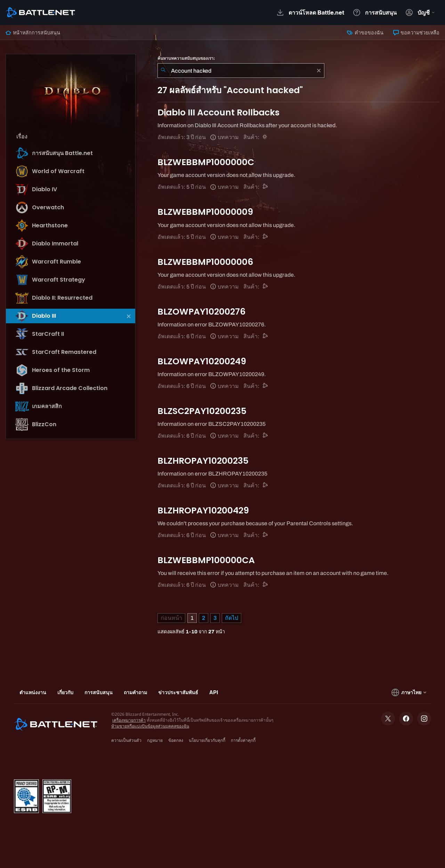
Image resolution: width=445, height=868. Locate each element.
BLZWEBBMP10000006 (205, 262)
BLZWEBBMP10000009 (205, 212)
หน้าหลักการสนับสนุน (33, 33)
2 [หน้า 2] (204, 618)
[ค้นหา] (163, 71)
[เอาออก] (319, 71)
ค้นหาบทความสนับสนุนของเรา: (186, 58)
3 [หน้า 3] (215, 618)
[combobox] (241, 71)
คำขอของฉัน (365, 33)
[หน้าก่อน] (171, 618)
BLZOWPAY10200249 (202, 361)
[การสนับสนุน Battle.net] (265, 187)
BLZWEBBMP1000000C (206, 162)
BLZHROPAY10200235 (203, 461)
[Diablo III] (265, 137)
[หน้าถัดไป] (232, 618)
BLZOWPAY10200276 (201, 312)
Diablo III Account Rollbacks (219, 112)
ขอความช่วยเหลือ (416, 33)
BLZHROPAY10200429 (203, 510)
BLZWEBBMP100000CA (206, 560)
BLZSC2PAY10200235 (202, 411)
